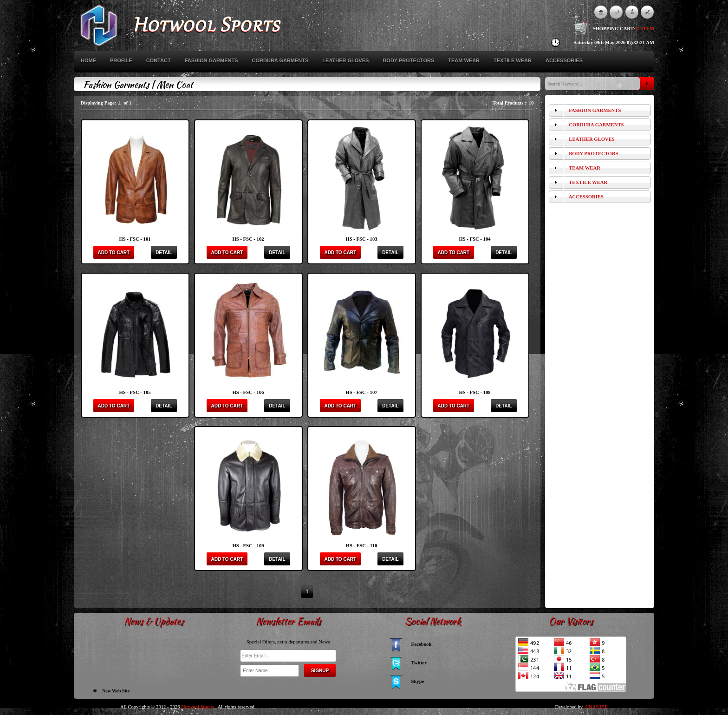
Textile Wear (513, 60)
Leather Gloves (345, 60)
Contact (159, 60)
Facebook (422, 644)
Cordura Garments (280, 60)
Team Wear (464, 60)
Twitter (419, 663)
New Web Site (116, 692)
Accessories (564, 60)
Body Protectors (408, 60)
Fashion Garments (211, 60)
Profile (121, 60)
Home (88, 60)
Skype (418, 681)
